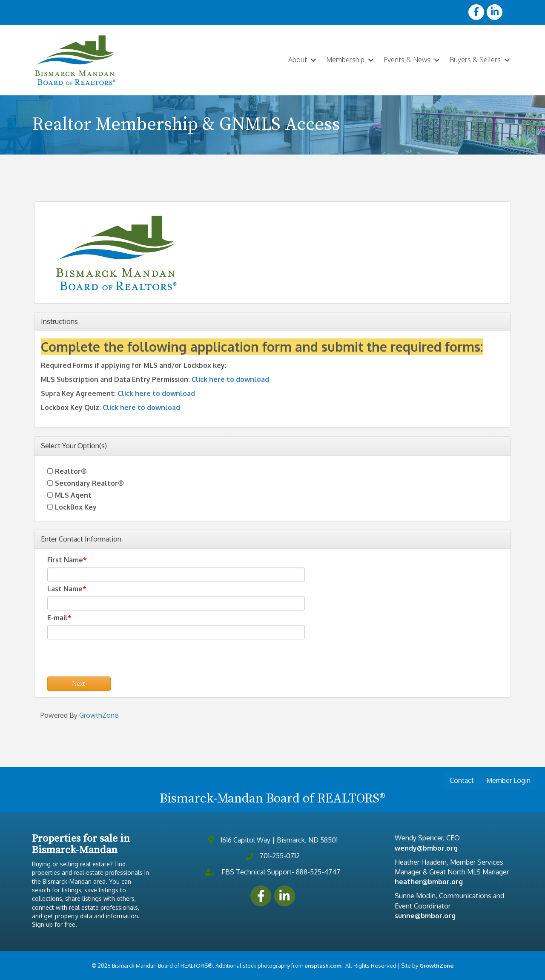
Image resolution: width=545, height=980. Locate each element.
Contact (462, 780)
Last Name (65, 588)
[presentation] (112, 659)
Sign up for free (54, 924)
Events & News (407, 60)
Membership (345, 60)
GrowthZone (99, 715)
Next (79, 683)
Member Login (508, 780)
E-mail (57, 617)
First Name (65, 560)
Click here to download (230, 379)
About (298, 60)
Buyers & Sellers (475, 60)
